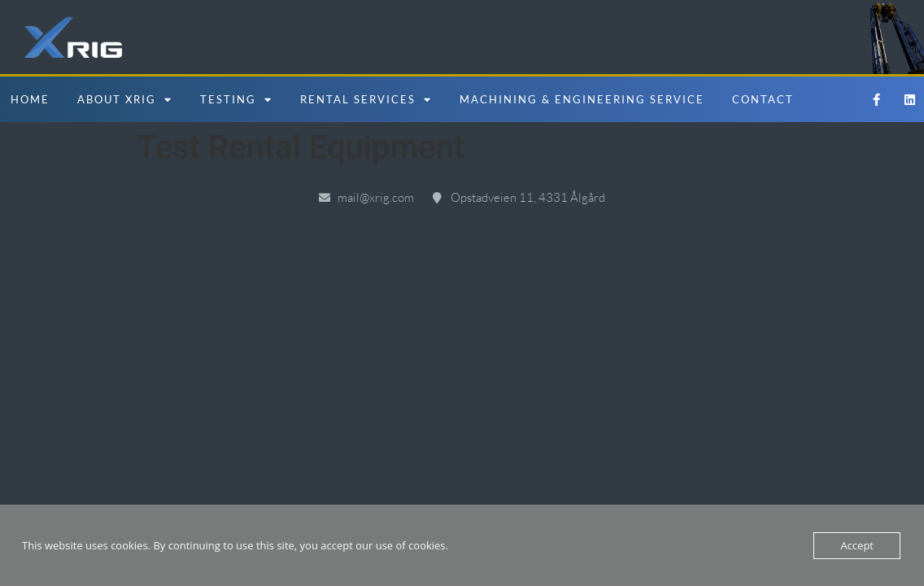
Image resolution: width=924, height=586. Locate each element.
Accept (857, 545)
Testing (236, 100)
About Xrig (125, 100)
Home (30, 99)
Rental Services (366, 100)
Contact (763, 99)
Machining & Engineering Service (582, 99)
